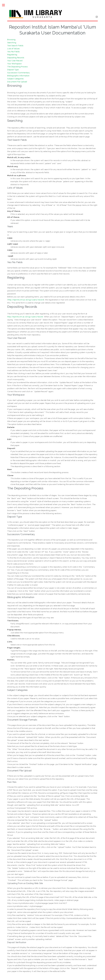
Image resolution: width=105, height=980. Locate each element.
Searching (12, 43)
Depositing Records (16, 58)
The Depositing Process (17, 67)
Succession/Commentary (18, 73)
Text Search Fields (15, 46)
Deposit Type (13, 70)
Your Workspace (14, 64)
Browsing (11, 40)
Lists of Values (13, 49)
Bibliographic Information (18, 76)
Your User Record (15, 61)
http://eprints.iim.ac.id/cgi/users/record (26, 300)
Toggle (5, 5)
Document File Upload (17, 82)
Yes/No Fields (13, 52)
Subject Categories (15, 79)
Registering (12, 55)
